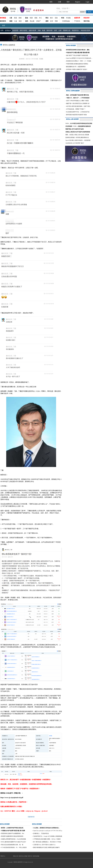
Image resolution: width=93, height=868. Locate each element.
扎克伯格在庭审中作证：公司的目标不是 (78, 112)
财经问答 (50, 30)
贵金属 (32, 21)
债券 (47, 21)
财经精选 (3, 18)
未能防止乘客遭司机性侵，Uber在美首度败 (13, 839)
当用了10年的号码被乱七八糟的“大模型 (77, 101)
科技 (63, 18)
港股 (11, 21)
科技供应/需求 (85, 30)
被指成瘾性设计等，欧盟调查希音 (76, 67)
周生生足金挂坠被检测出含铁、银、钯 (12, 845)
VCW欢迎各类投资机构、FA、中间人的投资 (14, 847)
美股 (15, 18)
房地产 (39, 21)
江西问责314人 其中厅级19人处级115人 (44, 845)
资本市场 (86, 21)
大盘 (16, 21)
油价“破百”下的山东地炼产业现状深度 (77, 55)
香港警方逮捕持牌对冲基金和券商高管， (13, 836)
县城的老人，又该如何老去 (41, 833)
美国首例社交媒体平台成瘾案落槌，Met (13, 833)
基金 (27, 18)
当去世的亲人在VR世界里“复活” (75, 143)
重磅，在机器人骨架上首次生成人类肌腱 (77, 135)
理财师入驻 (67, 30)
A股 (11, 18)
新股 (20, 18)
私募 (31, 18)
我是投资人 (76, 30)
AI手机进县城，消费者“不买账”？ (76, 109)
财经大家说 (24, 30)
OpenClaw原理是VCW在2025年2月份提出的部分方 (80, 58)
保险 (36, 18)
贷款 (56, 18)
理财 (56, 21)
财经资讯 (3, 21)
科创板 (68, 18)
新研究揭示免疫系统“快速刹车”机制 (76, 115)
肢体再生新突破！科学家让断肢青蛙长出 (77, 137)
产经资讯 (77, 21)
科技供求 (86, 18)
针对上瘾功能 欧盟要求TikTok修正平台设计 (14, 842)
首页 (52, 21)
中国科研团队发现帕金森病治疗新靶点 (77, 64)
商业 (47, 18)
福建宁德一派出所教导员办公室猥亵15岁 (78, 103)
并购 (39, 30)
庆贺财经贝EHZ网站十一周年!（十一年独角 (79, 61)
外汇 (41, 18)
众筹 (60, 30)
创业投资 (15, 30)
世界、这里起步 (6, 30)
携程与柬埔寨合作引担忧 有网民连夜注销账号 (46, 847)
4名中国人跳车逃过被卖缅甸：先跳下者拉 (78, 106)
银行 (52, 18)
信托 (27, 21)
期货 (20, 21)
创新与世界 (32, 30)
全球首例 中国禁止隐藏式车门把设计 (77, 69)
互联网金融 (66, 21)
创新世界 (77, 18)
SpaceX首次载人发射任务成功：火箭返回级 (78, 140)
